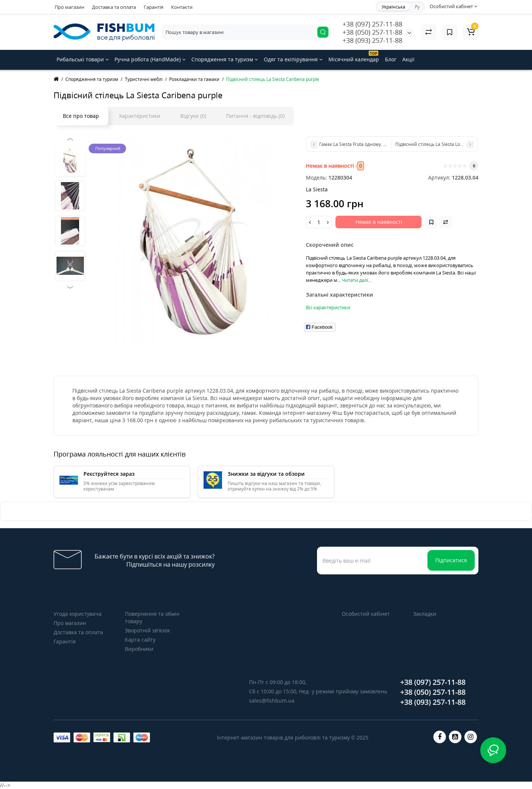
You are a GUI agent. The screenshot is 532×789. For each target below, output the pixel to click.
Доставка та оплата (114, 7)
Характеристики (140, 116)
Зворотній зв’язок (147, 630)
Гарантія (154, 7)
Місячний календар (354, 57)
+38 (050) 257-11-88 (372, 32)
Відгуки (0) (193, 116)
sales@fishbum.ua (272, 701)
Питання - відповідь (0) (255, 116)
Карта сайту (140, 640)
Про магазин (69, 7)
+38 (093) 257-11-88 (372, 40)
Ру (417, 7)
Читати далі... (357, 280)
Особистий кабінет (366, 614)
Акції (408, 59)
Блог (391, 59)
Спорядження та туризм (225, 59)
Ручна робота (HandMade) (150, 59)
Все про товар (81, 116)
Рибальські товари (83, 59)
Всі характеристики (328, 307)
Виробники (139, 649)
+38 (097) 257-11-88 (372, 24)
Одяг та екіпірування (293, 59)
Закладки (425, 614)
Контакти (182, 7)
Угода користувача (78, 614)
